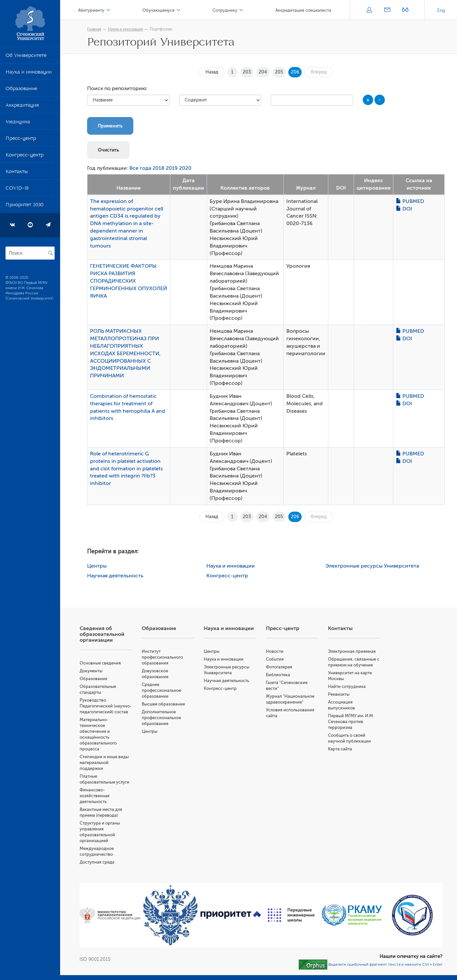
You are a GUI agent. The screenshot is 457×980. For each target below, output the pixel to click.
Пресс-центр (21, 140)
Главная (94, 29)
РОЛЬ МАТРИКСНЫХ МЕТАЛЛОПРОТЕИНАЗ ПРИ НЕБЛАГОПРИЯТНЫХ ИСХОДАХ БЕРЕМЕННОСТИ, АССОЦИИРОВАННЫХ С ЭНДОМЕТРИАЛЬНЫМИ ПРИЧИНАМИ (125, 353)
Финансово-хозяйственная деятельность (95, 796)
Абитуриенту (91, 10)
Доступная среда (97, 862)
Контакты (17, 173)
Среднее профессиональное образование (161, 690)
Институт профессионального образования (162, 657)
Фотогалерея (279, 667)
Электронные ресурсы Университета (372, 566)
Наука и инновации (29, 73)
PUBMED (410, 201)
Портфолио (161, 29)
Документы (91, 671)
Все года (140, 168)
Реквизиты (339, 694)
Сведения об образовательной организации (102, 634)
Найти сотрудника (347, 686)
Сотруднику (225, 10)
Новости (275, 651)
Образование (21, 90)
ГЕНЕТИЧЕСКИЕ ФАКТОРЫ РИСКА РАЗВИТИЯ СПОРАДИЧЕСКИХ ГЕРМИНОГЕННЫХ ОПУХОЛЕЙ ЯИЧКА (129, 281)
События (275, 659)
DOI (404, 209)
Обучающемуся (158, 10)
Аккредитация (22, 106)
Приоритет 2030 (25, 206)
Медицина (18, 123)
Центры (97, 566)
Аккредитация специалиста (303, 10)
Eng (441, 11)
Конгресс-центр (25, 156)
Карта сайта (340, 749)
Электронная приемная (352, 651)
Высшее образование (163, 704)
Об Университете (26, 57)
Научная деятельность (115, 576)
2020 (185, 168)
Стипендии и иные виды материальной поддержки (104, 763)
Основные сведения (100, 663)
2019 (172, 168)
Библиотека (278, 675)
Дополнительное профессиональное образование (161, 718)
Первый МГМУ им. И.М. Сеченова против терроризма (351, 722)
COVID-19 (17, 189)
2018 (158, 168)
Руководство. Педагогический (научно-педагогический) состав (106, 706)
